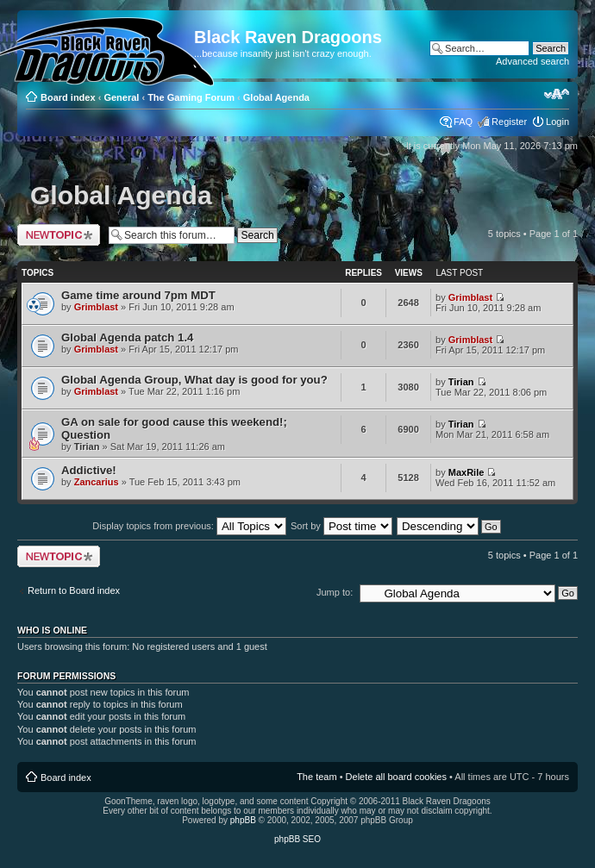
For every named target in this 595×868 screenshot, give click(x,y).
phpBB (243, 820)
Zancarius (97, 482)
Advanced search (532, 61)
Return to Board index (74, 590)
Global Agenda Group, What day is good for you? (194, 380)
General (121, 97)
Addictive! (89, 470)
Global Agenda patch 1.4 (127, 337)
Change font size (557, 94)
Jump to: (335, 592)
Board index (68, 97)
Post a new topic (59, 235)
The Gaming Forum (191, 97)
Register (509, 122)
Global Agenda (276, 97)
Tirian (461, 382)
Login (557, 122)
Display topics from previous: (189, 526)
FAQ (463, 122)
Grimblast (96, 307)
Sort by (341, 526)
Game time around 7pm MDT (138, 295)
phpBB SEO (297, 839)
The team (316, 777)
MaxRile (467, 472)
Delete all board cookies (396, 777)
